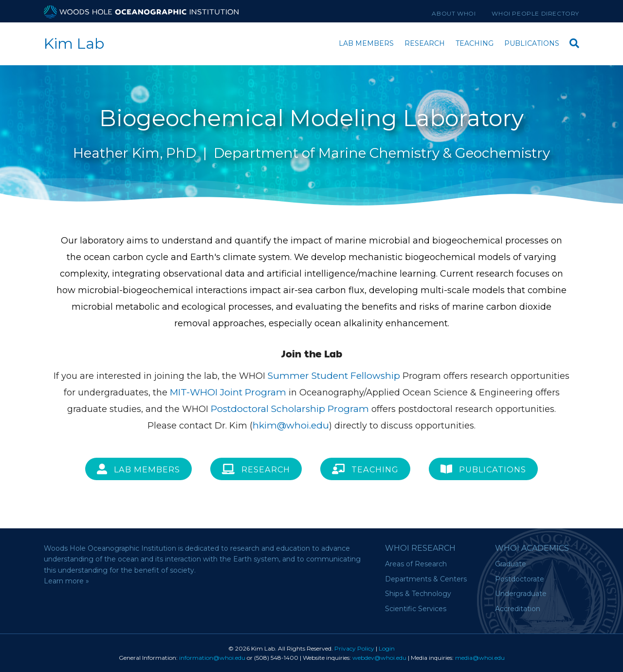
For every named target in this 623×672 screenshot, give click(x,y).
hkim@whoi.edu (291, 425)
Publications (532, 43)
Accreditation (518, 609)
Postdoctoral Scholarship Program (290, 409)
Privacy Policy (354, 648)
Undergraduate (521, 594)
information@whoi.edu (212, 658)
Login (387, 648)
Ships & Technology (418, 594)
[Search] (572, 42)
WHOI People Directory (535, 13)
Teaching (475, 43)
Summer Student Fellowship (334, 376)
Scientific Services (416, 609)
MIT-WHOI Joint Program (228, 392)
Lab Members (366, 43)
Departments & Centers (426, 579)
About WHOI (454, 13)
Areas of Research (416, 564)
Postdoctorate (520, 579)
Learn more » (66, 581)
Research (425, 43)
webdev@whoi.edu (379, 658)
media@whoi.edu (480, 658)
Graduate (511, 564)
